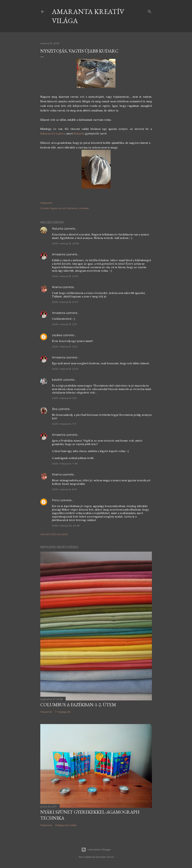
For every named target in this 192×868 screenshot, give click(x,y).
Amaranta (59, 254)
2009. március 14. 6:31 (64, 398)
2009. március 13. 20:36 (65, 243)
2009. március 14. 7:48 (65, 464)
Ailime (110, 857)
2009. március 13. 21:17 (65, 324)
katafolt (57, 380)
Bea (55, 409)
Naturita (79, 133)
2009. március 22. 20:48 (66, 526)
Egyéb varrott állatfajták (64, 208)
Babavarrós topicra (53, 133)
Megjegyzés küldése (54, 534)
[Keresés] (150, 11)
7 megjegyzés (63, 712)
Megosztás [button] (46, 203)
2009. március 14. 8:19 (64, 489)
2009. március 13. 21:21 (65, 347)
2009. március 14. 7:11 (64, 424)
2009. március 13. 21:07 (65, 302)
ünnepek (84, 208)
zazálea (57, 335)
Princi (56, 500)
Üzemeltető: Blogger (96, 850)
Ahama (57, 287)
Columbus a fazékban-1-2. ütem (78, 705)
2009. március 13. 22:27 (65, 369)
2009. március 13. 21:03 (65, 276)
